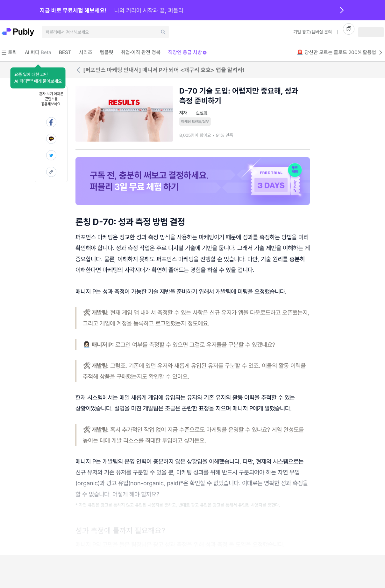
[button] (38, 78)
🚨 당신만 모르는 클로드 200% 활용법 (340, 52)
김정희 (202, 113)
